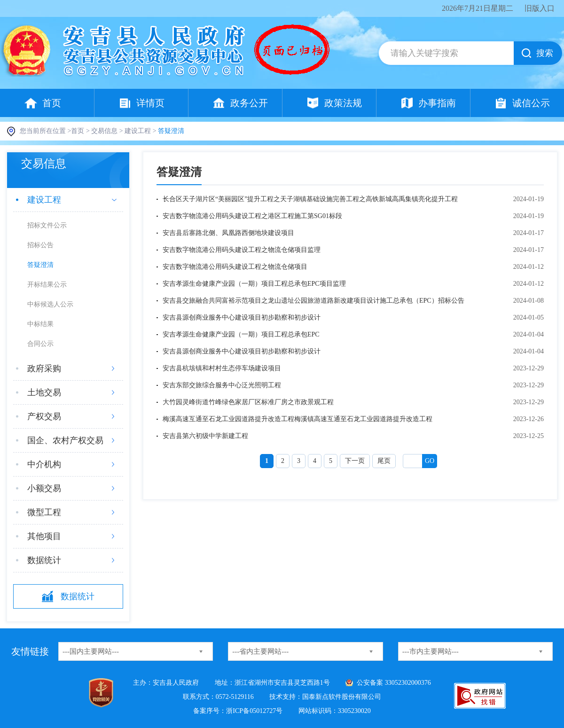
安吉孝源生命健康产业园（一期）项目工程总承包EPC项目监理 (254, 284)
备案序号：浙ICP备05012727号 (238, 711)
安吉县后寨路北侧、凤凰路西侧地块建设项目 (228, 233)
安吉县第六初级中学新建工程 (205, 436)
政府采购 (44, 368)
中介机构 (44, 464)
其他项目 (44, 536)
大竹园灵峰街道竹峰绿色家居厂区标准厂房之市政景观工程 (248, 402)
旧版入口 (540, 8)
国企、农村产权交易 (65, 440)
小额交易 (44, 488)
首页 (52, 103)
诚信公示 (531, 103)
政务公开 (249, 103)
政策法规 (343, 103)
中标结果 (40, 324)
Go (430, 461)
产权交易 (44, 416)
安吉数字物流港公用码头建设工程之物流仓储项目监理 (242, 250)
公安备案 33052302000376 (394, 683)
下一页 (355, 461)
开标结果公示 (47, 285)
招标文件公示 (47, 225)
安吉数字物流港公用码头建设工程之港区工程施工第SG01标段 (252, 216)
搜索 (545, 53)
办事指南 (437, 103)
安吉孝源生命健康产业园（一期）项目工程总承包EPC (241, 334)
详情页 (150, 103)
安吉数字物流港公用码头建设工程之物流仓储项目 (235, 267)
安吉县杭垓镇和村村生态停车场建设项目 (222, 368)
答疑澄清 (40, 265)
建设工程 (138, 131)
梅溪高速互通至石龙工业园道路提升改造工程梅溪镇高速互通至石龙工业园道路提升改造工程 (298, 419)
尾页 (384, 461)
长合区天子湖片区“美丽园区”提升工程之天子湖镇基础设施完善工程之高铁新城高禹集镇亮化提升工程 (310, 199)
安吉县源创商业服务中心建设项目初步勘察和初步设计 (242, 317)
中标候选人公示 (50, 304)
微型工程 (44, 512)
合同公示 (40, 344)
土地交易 (44, 392)
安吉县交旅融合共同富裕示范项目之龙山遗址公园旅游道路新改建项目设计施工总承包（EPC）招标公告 (313, 301)
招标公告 (40, 245)
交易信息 (104, 131)
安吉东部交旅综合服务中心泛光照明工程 (222, 385)
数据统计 (44, 560)
